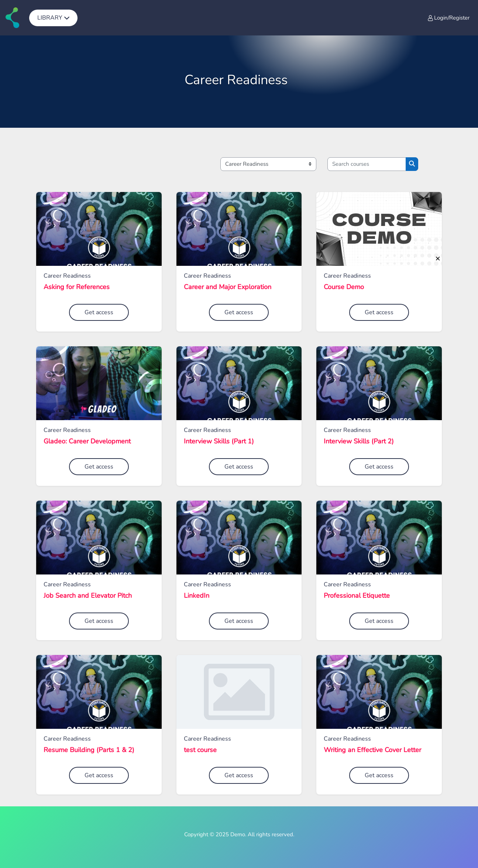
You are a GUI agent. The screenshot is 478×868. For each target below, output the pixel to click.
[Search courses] (367, 164)
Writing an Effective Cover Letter (372, 750)
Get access (99, 312)
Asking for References (77, 287)
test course (200, 750)
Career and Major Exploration (228, 287)
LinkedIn (197, 596)
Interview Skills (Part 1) (219, 442)
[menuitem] (53, 18)
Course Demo (344, 287)
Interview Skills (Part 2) (359, 442)
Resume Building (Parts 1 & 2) (89, 750)
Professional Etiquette (357, 596)
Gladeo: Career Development (87, 442)
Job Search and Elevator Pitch (88, 596)
